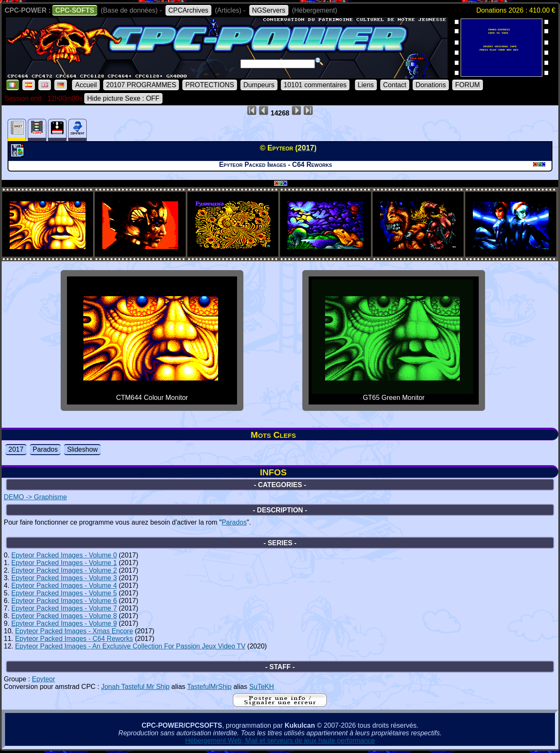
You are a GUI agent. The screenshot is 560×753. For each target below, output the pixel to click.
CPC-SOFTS (75, 10)
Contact (395, 85)
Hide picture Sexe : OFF (123, 98)
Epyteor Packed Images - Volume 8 (64, 616)
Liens (366, 85)
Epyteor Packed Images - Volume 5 (64, 593)
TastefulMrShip (209, 687)
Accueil (86, 85)
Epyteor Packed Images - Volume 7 (64, 608)
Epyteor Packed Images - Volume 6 (64, 601)
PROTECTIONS (210, 85)
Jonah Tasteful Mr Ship (135, 687)
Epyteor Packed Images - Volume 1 (64, 563)
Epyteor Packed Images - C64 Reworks (74, 639)
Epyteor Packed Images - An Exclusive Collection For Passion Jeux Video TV (130, 646)
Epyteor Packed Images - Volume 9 (64, 623)
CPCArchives (188, 10)
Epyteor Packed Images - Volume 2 (64, 570)
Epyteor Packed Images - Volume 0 (64, 555)
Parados (45, 449)
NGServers (269, 10)
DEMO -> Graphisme (35, 497)
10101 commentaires (315, 85)
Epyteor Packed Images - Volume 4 (64, 586)
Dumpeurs (259, 85)
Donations (431, 85)
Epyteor (44, 679)
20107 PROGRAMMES (141, 85)
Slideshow (82, 449)
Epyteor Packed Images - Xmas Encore (74, 631)
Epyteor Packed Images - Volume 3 (64, 578)
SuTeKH (262, 687)
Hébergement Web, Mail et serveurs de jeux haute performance (280, 741)
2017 (16, 449)
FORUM (468, 85)
